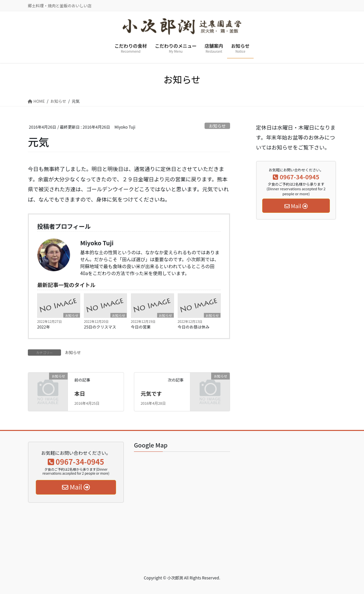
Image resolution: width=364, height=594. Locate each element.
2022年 (44, 327)
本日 (80, 393)
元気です (151, 393)
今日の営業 (141, 327)
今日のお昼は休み (194, 327)
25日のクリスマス (100, 327)
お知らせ (217, 126)
